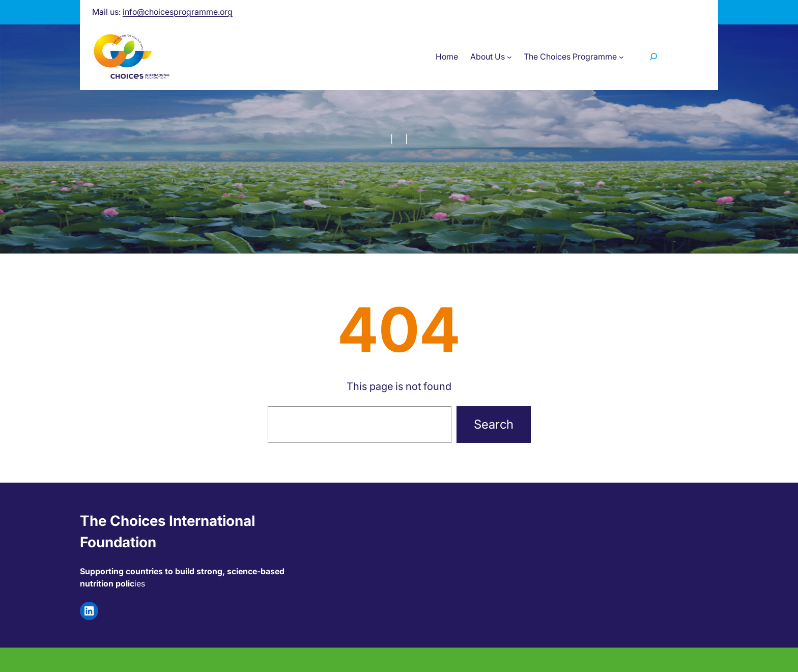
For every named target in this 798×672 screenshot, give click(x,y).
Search (494, 424)
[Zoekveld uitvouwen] (653, 57)
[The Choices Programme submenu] (621, 57)
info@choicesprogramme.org (178, 12)
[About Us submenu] (509, 57)
